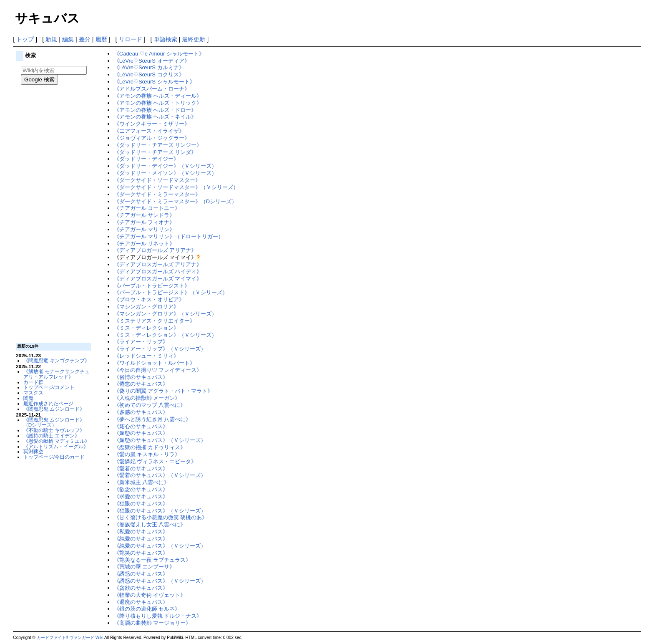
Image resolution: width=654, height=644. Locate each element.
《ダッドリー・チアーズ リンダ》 (155, 152)
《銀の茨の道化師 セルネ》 (147, 609)
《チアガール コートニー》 (147, 208)
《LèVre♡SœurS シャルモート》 (155, 82)
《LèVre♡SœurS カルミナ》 (149, 67)
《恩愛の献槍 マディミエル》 (57, 441)
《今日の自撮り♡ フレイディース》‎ (158, 370)
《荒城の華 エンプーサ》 (145, 567)
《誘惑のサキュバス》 (141, 574)
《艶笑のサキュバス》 (141, 553)
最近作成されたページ (48, 403)
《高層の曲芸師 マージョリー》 (153, 623)
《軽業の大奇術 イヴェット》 (150, 595)
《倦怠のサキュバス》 (141, 384)
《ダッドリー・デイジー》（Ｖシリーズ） (165, 166)
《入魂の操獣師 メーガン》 (147, 398)
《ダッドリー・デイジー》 (146, 159)
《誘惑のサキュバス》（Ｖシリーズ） (160, 581)
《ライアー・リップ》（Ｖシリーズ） (160, 349)
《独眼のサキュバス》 (141, 504)
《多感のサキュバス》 (141, 412)
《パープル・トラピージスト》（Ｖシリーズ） (171, 292)
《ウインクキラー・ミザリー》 (152, 124)
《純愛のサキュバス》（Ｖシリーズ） (160, 546)
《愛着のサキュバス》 (141, 468)
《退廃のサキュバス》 (141, 602)
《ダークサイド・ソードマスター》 (157, 180)
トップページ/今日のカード (54, 457)
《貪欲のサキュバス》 (141, 588)
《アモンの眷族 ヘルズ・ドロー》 (155, 110)
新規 (51, 39)
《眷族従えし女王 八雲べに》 (150, 524)
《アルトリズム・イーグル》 (56, 446)
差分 (85, 39)
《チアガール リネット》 (145, 244)
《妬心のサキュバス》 (141, 426)
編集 (68, 39)
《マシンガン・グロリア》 (146, 307)
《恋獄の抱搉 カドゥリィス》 (150, 447)
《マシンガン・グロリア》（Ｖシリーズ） (165, 314)
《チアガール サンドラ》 (145, 215)
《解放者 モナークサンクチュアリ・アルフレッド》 (57, 374)
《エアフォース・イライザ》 (149, 131)
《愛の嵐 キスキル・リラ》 (147, 454)
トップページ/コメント (49, 387)
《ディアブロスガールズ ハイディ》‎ (158, 271)
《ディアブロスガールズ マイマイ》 (158, 279)
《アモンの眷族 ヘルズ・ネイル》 (155, 117)
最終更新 (194, 39)
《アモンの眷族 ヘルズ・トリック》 (158, 103)
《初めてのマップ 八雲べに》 (150, 405)
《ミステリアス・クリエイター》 (155, 321)
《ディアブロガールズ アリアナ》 (155, 250)
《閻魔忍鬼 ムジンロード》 (54, 409)
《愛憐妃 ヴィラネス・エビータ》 (155, 461)
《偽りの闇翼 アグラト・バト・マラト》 (163, 391)
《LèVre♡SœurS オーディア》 (152, 61)
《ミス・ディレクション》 (146, 328)
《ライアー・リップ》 (141, 342)
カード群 (33, 382)
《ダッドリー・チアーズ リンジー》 (158, 145)
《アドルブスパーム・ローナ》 (152, 89)
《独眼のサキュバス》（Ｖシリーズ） (160, 511)
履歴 (101, 39)
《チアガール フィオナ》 (145, 222)
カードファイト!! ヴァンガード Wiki (70, 638)
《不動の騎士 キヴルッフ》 (54, 430)
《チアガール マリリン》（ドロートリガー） (169, 236)
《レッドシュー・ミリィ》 (146, 356)
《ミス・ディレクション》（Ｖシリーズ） (165, 335)
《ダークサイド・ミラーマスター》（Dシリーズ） (175, 201)
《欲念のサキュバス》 (141, 489)
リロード (131, 39)
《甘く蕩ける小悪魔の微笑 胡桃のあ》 (161, 517)
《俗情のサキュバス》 (141, 377)
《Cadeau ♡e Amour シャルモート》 (159, 54)
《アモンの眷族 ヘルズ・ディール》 (158, 96)
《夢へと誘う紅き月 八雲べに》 (153, 419)
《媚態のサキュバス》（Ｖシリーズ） (160, 440)
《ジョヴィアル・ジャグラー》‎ (152, 138)
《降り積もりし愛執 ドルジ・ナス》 (158, 616)
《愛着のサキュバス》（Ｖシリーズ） (160, 475)
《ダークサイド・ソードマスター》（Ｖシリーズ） (176, 187)
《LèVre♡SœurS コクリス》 (149, 75)
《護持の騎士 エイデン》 (52, 436)
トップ (25, 39)
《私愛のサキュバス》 (141, 532)
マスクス (33, 393)
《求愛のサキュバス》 (141, 496)
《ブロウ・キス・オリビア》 (149, 299)
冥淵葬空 (33, 451)
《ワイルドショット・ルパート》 (155, 363)
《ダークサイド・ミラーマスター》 (157, 194)
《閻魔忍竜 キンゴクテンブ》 (57, 360)
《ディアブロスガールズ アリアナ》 (158, 264)
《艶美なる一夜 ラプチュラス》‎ (153, 560)
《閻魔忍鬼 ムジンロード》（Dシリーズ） (54, 422)
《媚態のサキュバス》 (141, 433)
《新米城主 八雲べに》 (142, 482)
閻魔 (28, 398)
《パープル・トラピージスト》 (152, 286)
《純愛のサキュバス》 (141, 539)
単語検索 (166, 39)
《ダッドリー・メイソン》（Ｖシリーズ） (165, 173)
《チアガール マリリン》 (145, 229)
